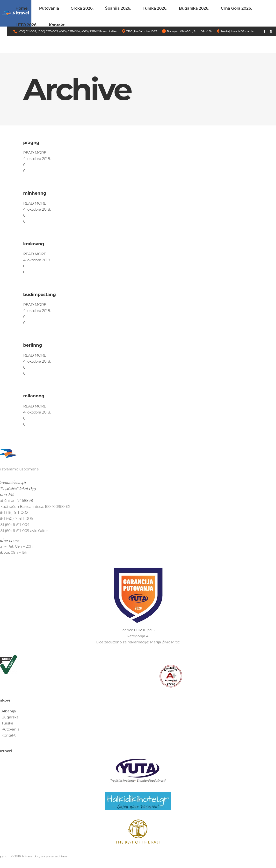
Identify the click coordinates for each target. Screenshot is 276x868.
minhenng (35, 193)
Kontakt (9, 735)
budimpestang (40, 294)
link (259, 31)
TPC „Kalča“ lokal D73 (142, 31)
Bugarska (10, 717)
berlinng (33, 345)
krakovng (34, 244)
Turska (7, 723)
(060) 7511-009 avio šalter (99, 31)
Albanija (9, 711)
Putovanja (11, 729)
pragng (31, 142)
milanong (34, 396)
